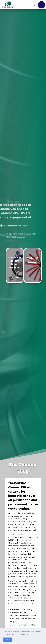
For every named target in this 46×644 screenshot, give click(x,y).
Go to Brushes (33, 280)
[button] (35, 634)
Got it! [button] (8, 640)
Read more (11, 241)
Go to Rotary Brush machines (16, 277)
